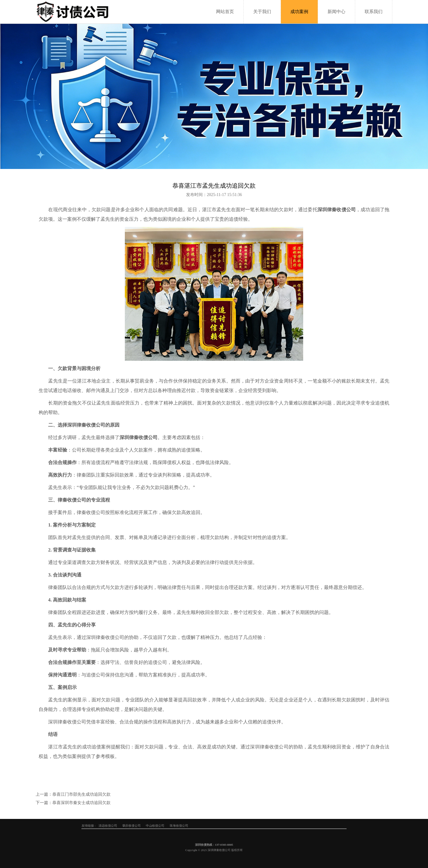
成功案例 (299, 12)
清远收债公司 (164, 826)
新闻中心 (336, 12)
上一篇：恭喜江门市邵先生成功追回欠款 (73, 794)
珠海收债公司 (198, 826)
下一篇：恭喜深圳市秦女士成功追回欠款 (73, 803)
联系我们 (374, 12)
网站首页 (225, 12)
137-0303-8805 (219, 846)
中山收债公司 (186, 826)
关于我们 (262, 12)
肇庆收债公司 (175, 826)
